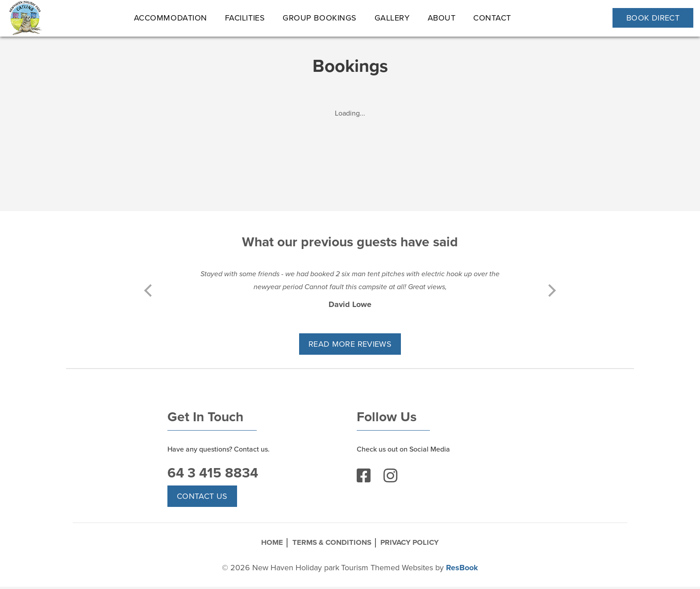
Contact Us (202, 501)
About (442, 18)
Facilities (245, 18)
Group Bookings (320, 18)
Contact (493, 18)
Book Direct (653, 18)
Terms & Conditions (330, 546)
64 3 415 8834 (214, 477)
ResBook (462, 570)
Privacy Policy (418, 546)
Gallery (392, 18)
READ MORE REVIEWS (350, 344)
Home (262, 546)
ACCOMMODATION (171, 18)
